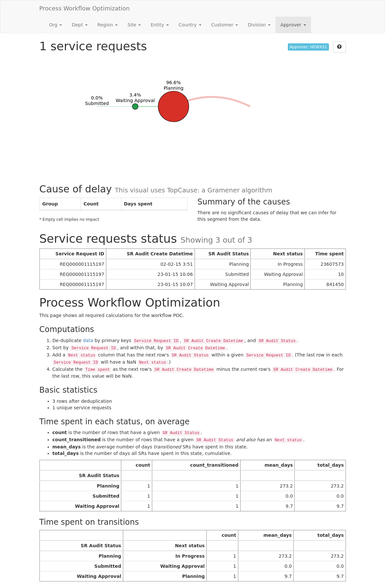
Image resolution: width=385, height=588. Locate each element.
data (88, 340)
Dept (80, 25)
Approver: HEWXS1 (308, 47)
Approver (293, 25)
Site (134, 25)
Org (56, 25)
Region (108, 25)
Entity (160, 25)
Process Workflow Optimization (85, 8)
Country (190, 25)
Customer (225, 25)
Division (259, 25)
